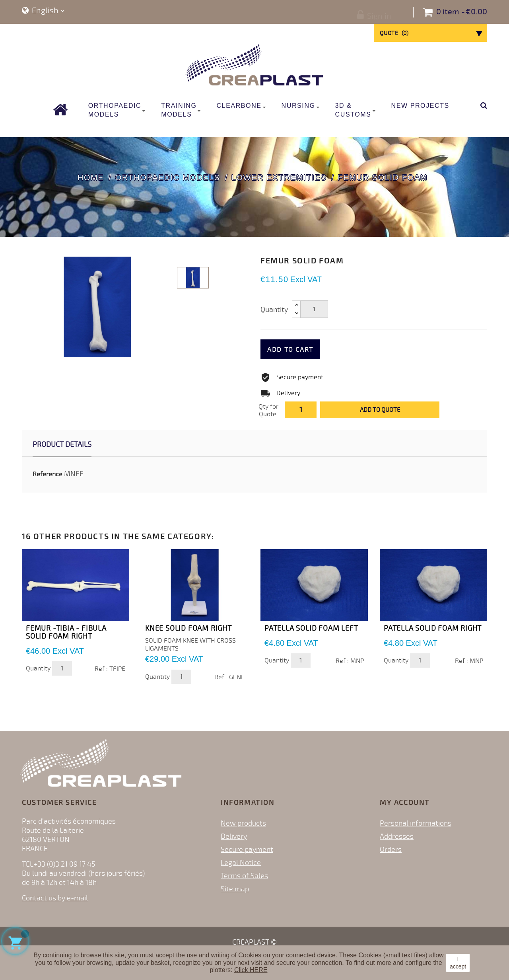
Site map (235, 889)
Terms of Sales (244, 876)
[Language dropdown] (43, 11)
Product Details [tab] (62, 444)
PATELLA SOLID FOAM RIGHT (433, 628)
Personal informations (416, 823)
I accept (458, 963)
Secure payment (247, 849)
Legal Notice (241, 863)
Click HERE (251, 970)
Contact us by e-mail (55, 898)
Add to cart (305, 350)
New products (243, 823)
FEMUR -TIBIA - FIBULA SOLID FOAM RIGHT (66, 632)
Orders (391, 849)
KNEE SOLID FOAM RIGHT (188, 628)
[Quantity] (314, 309)
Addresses (397, 836)
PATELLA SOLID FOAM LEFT (311, 628)
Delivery (234, 836)
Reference (48, 474)
